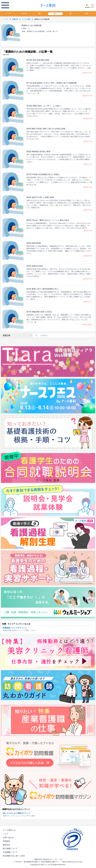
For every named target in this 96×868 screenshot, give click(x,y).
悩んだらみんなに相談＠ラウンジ (17, 813)
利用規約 (7, 841)
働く (71, 13)
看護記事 (15, 19)
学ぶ (55, 14)
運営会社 (7, 845)
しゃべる (24, 13)
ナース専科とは (10, 830)
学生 (87, 13)
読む (40, 13)
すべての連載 (26, 19)
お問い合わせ (9, 838)
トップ (8, 13)
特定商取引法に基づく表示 (14, 856)
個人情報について (11, 848)
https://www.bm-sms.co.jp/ (72, 862)
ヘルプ (6, 834)
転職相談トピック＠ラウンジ (15, 628)
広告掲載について (11, 852)
